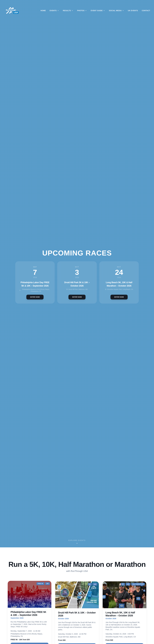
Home (43, 11)
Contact (146, 11)
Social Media (116, 11)
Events (54, 11)
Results (68, 11)
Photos (82, 11)
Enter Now (35, 297)
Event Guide (98, 11)
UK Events (133, 11)
